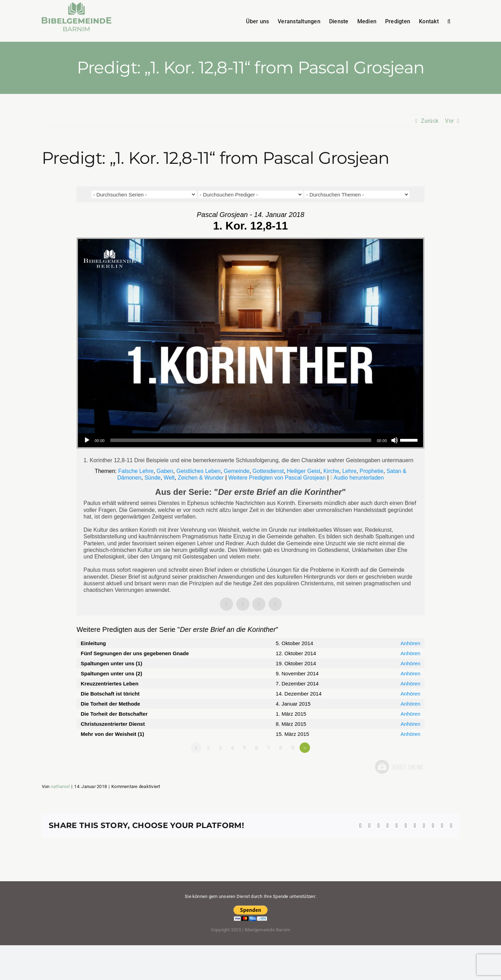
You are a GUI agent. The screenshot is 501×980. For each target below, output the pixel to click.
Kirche (331, 471)
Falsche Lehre (136, 471)
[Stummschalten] (395, 440)
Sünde (152, 478)
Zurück (430, 121)
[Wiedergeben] (87, 440)
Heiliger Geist (304, 471)
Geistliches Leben (198, 471)
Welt (169, 478)
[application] (250, 440)
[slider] (241, 440)
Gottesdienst (268, 471)
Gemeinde (237, 471)
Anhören (410, 643)
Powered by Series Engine (399, 767)
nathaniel (60, 786)
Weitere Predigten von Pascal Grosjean (277, 478)
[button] (449, 21)
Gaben (165, 471)
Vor (449, 121)
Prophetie (371, 471)
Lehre (349, 471)
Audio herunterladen (359, 478)
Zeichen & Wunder (201, 478)
